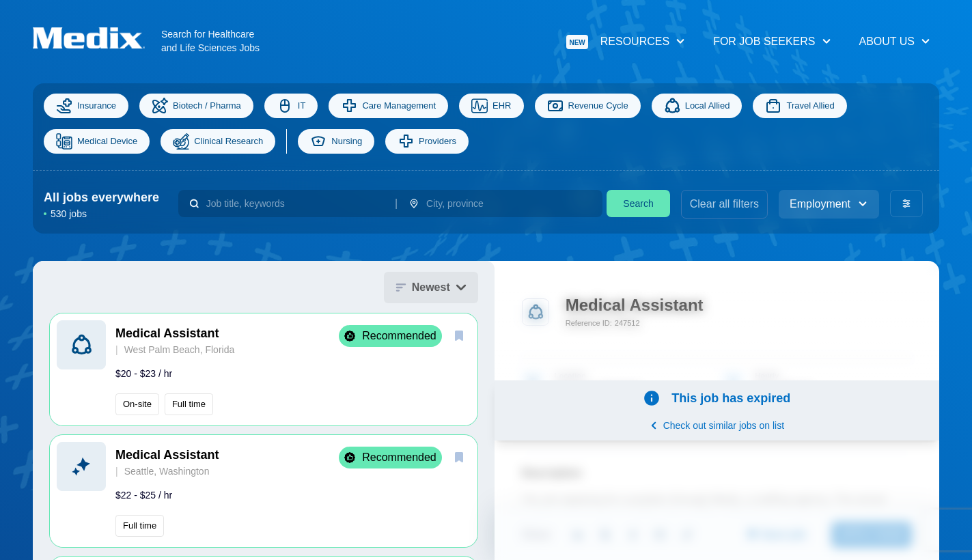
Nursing (336, 141)
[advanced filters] (906, 204)
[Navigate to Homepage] (97, 38)
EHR (491, 106)
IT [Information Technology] (291, 106)
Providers (427, 141)
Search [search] (638, 204)
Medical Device (97, 141)
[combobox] (295, 204)
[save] (459, 335)
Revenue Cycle (588, 106)
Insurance (86, 106)
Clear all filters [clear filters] (724, 204)
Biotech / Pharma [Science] (196, 106)
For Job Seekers (772, 41)
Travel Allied (800, 106)
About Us (895, 41)
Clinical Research (218, 141)
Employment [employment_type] (829, 204)
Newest (431, 287)
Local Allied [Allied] (697, 106)
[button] (264, 369)
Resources (626, 42)
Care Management (388, 106)
